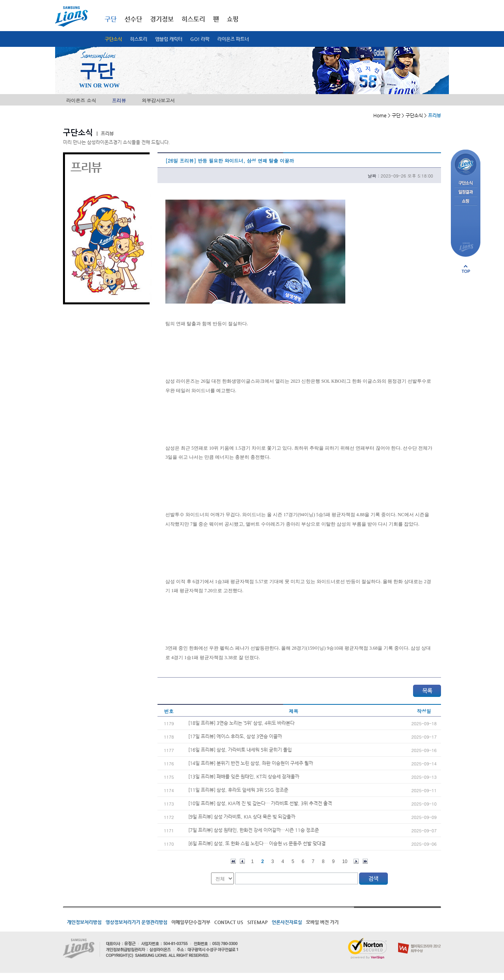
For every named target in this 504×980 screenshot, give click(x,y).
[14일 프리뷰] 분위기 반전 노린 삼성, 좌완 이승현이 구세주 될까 (251, 763)
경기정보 (162, 19)
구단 (111, 19)
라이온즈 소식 (81, 100)
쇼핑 (233, 19)
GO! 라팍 (200, 39)
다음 (356, 861)
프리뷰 (119, 100)
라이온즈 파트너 (233, 39)
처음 (233, 861)
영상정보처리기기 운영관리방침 (136, 922)
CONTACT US (229, 922)
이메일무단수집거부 (191, 922)
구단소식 (113, 39)
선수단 (133, 19)
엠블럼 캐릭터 (169, 39)
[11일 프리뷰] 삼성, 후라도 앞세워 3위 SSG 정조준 (238, 790)
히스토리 (139, 39)
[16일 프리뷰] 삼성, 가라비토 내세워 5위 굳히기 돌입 (240, 750)
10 (345, 861)
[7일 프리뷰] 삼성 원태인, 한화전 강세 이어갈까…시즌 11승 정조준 (254, 830)
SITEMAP (258, 922)
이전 (242, 861)
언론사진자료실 (287, 922)
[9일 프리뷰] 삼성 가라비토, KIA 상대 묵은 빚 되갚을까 (242, 817)
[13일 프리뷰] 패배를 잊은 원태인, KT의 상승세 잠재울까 (244, 776)
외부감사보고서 (158, 100)
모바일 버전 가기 (322, 922)
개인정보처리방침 (84, 922)
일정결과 (466, 192)
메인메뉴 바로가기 (0, 0)
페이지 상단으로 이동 (466, 269)
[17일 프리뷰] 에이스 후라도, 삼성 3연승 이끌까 (235, 736)
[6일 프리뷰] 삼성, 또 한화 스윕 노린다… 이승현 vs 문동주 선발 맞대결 (257, 843)
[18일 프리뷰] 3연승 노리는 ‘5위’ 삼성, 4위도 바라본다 (241, 723)
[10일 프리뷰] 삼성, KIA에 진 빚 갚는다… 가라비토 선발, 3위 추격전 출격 (260, 803)
